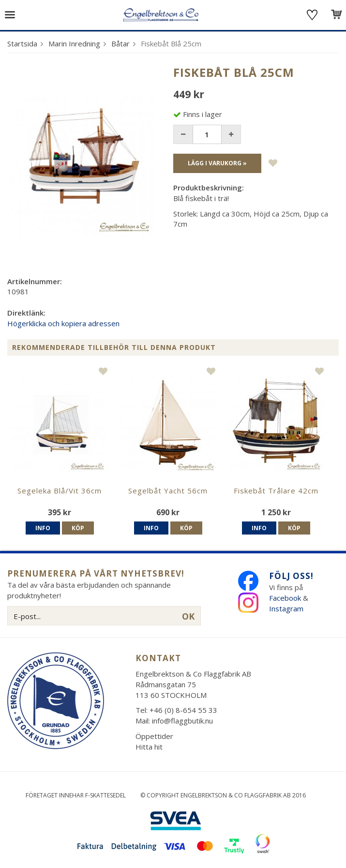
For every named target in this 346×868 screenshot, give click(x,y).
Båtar (120, 43)
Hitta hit (149, 747)
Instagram (287, 608)
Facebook (285, 598)
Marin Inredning (74, 43)
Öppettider (154, 736)
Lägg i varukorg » (217, 163)
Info (43, 528)
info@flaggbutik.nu (182, 721)
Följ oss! (291, 576)
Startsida (22, 43)
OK (188, 616)
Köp (78, 528)
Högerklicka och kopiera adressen (63, 323)
